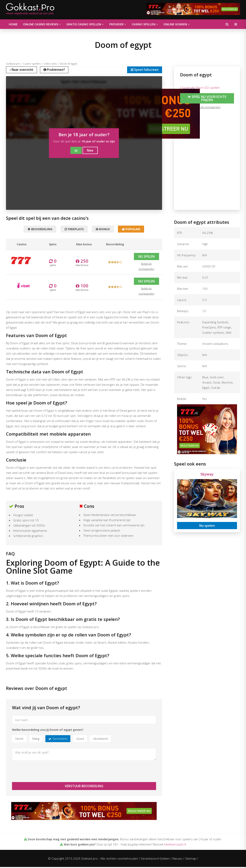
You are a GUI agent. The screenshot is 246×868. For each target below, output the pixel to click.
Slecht (19, 740)
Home (12, 24)
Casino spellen (138, 24)
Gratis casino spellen (82, 24)
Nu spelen (146, 257)
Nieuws (177, 859)
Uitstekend (100, 740)
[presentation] (42, 772)
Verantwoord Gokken (155, 859)
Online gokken (169, 24)
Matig (36, 740)
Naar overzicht (23, 70)
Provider (113, 24)
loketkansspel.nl (175, 845)
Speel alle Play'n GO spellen (200, 88)
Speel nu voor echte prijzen (207, 98)
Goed (80, 740)
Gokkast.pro (13, 64)
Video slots (50, 64)
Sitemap (191, 859)
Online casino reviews (40, 24)
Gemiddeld (60, 740)
